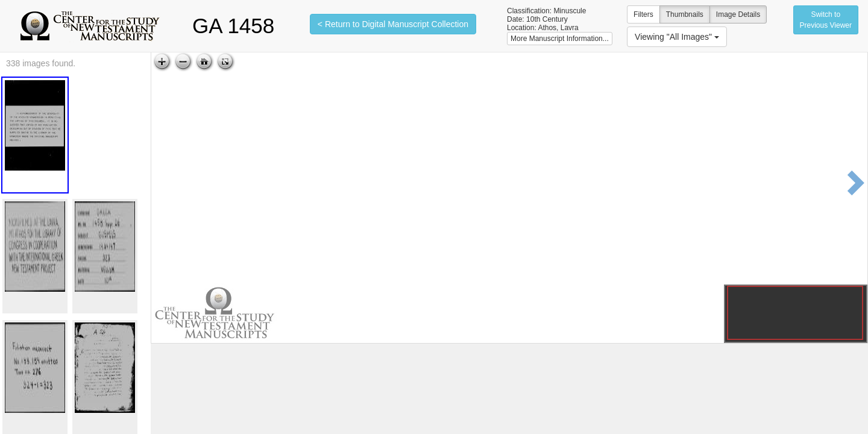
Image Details (738, 14)
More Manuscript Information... (560, 39)
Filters (643, 14)
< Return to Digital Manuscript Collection (393, 24)
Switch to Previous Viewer (826, 20)
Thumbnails (685, 14)
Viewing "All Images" (677, 37)
